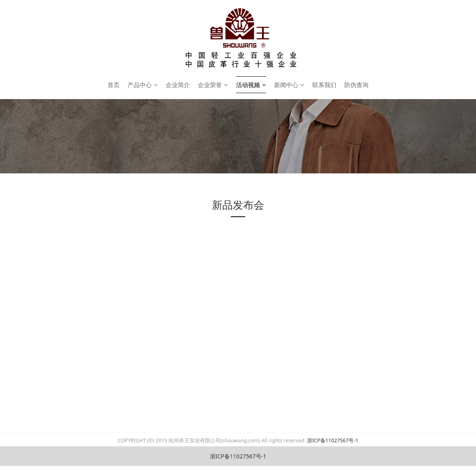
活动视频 (251, 85)
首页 (114, 85)
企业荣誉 (213, 85)
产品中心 (143, 85)
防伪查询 (356, 85)
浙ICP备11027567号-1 (332, 440)
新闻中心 (289, 85)
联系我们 (324, 85)
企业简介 (178, 85)
